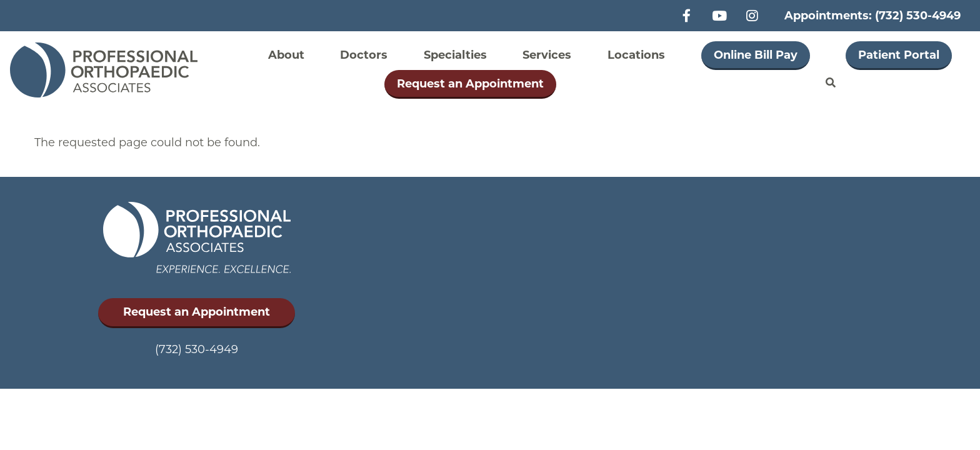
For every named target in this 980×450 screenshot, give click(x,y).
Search (831, 83)
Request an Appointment (470, 84)
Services (547, 55)
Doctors (364, 55)
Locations (636, 55)
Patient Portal (899, 55)
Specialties (455, 55)
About (286, 55)
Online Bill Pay (756, 55)
